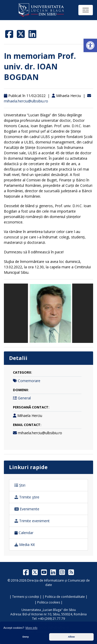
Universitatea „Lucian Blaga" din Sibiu (49, 610)
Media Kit (25, 545)
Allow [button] (71, 637)
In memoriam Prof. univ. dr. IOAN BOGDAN (40, 66)
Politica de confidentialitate (65, 597)
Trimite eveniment (32, 521)
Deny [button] (26, 637)
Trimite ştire (27, 497)
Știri (20, 485)
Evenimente (27, 509)
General (24, 398)
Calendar (24, 533)
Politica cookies (49, 602)
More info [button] (32, 628)
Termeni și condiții (26, 597)
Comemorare (29, 381)
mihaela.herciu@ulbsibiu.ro (26, 101)
